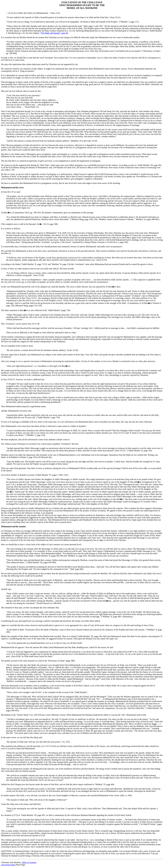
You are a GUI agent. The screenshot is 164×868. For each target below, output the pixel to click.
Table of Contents (29, 862)
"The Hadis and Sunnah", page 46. (54, 33)
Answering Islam (8, 865)
